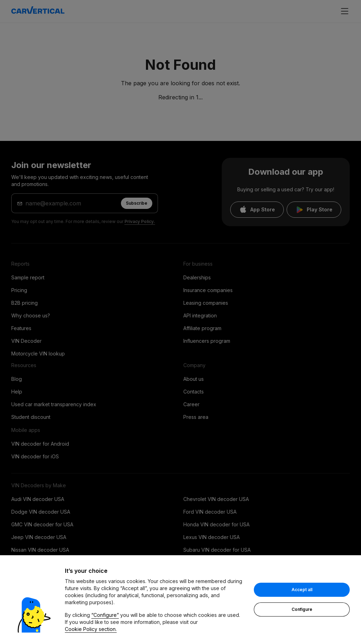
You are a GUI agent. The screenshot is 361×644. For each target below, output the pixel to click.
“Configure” (105, 615)
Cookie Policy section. (91, 629)
